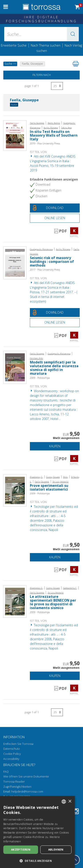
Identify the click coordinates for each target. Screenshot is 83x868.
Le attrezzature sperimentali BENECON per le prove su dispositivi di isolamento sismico (53, 602)
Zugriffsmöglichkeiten (17, 787)
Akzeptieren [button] (21, 850)
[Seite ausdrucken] (76, 64)
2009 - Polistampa (40, 378)
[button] (73, 34)
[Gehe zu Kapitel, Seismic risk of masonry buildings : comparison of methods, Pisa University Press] (15, 263)
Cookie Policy (12, 754)
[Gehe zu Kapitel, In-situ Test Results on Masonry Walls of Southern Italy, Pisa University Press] (15, 135)
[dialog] (37, 832)
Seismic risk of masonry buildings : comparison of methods (52, 262)
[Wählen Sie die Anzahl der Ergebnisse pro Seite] (57, 86)
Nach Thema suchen (46, 45)
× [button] (70, 801)
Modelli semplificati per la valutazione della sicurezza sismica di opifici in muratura (54, 368)
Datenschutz (12, 749)
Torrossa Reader (14, 782)
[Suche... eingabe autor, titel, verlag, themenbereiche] (42, 34)
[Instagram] (76, 812)
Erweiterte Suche (14, 45)
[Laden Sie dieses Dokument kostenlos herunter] (55, 208)
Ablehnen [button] (56, 850)
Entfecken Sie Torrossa (18, 744)
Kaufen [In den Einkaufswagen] (55, 446)
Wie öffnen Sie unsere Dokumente (26, 777)
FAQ (6, 772)
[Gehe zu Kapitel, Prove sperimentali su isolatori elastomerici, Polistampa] (15, 490)
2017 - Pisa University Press (45, 270)
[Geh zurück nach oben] (75, 860)
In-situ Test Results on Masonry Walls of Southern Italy (54, 135)
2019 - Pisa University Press (45, 143)
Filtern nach (42, 75)
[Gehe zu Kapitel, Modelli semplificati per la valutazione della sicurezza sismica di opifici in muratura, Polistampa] (15, 367)
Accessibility (11, 759)
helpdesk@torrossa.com (27, 792)
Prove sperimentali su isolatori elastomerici (49, 488)
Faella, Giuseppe (24, 100)
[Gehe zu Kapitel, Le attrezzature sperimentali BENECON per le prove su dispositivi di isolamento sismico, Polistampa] (15, 601)
